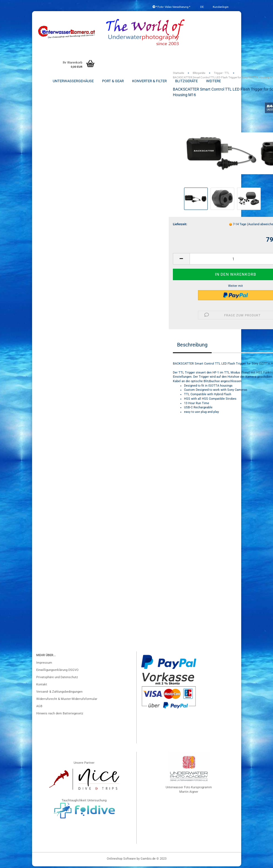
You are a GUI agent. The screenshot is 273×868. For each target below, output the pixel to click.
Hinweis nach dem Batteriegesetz (60, 715)
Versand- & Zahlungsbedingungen (59, 693)
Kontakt (42, 686)
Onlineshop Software (121, 860)
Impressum (44, 664)
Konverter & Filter (149, 81)
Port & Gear (113, 81)
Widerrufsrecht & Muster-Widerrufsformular (67, 701)
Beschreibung (192, 346)
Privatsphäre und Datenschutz (57, 679)
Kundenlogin (220, 7)
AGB (39, 708)
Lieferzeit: (180, 226)
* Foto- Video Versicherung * (171, 7)
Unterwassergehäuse (73, 81)
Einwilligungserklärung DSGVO (57, 672)
